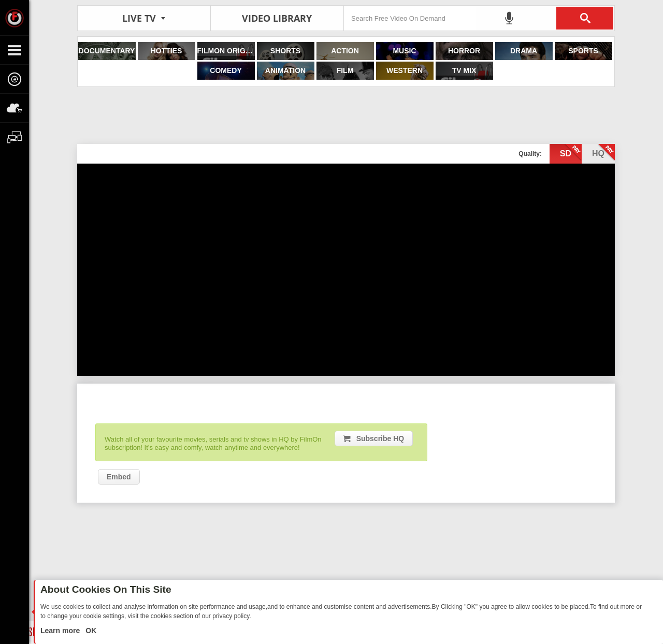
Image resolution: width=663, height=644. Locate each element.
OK (90, 631)
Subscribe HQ (380, 438)
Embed (119, 477)
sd (571, 153)
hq (603, 153)
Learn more (61, 631)
